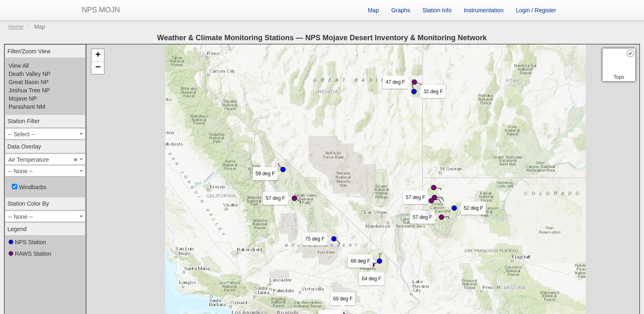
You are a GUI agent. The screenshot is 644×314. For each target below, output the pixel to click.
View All (19, 66)
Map (373, 10)
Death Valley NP (30, 74)
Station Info (437, 10)
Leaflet (205, 273)
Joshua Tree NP (29, 90)
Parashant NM (27, 107)
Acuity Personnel (365, 283)
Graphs (401, 10)
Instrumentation (484, 10)
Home (16, 27)
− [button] (98, 68)
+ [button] (98, 55)
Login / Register (536, 10)
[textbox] (45, 134)
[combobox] (45, 134)
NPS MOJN (101, 10)
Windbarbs (29, 187)
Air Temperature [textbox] (43, 160)
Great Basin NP (29, 82)
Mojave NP (23, 99)
